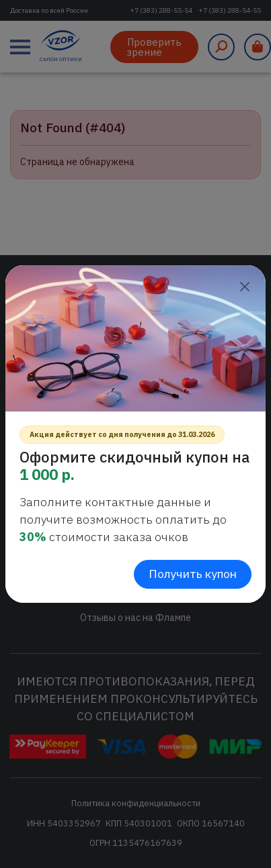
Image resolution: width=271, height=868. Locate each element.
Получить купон (193, 574)
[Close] (244, 286)
